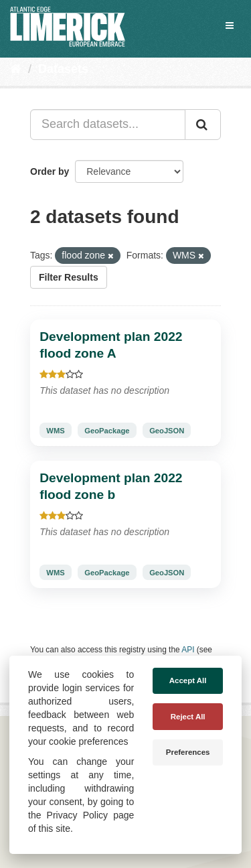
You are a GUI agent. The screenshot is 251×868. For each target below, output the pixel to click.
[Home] (16, 69)
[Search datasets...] (108, 125)
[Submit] (203, 125)
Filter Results (69, 277)
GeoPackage (107, 431)
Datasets (63, 69)
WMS (55, 431)
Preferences (188, 752)
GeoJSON (167, 431)
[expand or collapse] (230, 25)
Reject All (188, 717)
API (188, 650)
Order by (50, 171)
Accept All (188, 680)
